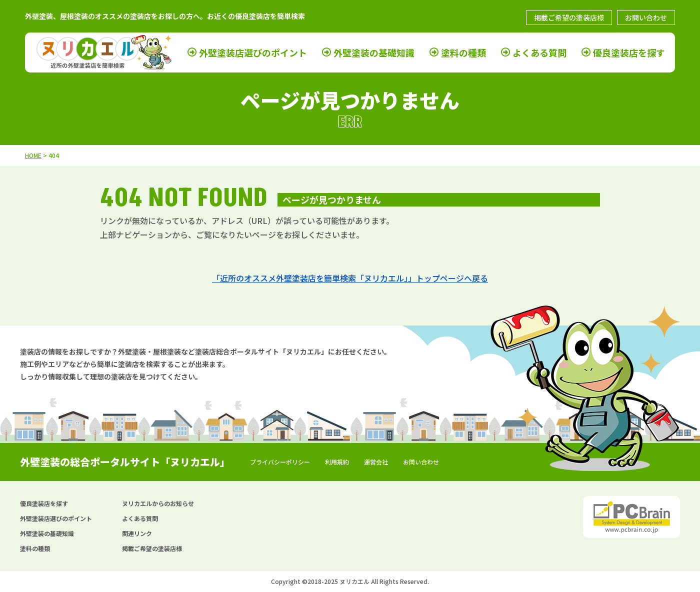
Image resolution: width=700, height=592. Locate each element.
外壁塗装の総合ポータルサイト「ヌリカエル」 (125, 462)
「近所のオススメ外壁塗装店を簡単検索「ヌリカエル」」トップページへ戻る (350, 278)
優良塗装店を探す (629, 52)
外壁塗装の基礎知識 (374, 52)
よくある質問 (539, 52)
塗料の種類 (463, 52)
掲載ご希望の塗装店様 (569, 17)
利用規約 (337, 462)
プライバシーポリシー (280, 462)
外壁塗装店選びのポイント (253, 52)
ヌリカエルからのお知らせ (158, 503)
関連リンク (137, 533)
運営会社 (376, 462)
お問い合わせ (646, 17)
